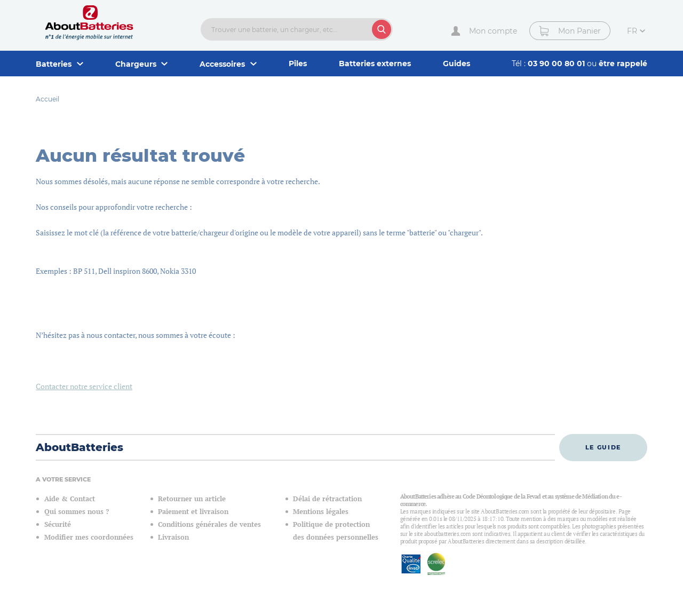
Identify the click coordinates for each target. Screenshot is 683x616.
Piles (298, 64)
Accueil (47, 99)
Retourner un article (192, 499)
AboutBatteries (80, 447)
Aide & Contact (70, 499)
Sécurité (58, 524)
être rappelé (623, 64)
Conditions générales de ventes (209, 524)
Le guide (603, 447)
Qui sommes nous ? (77, 512)
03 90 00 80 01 (557, 64)
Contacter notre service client (84, 386)
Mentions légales (321, 512)
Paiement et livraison (193, 512)
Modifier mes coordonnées (89, 537)
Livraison (173, 537)
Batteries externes (375, 64)
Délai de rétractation (327, 499)
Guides (456, 64)
